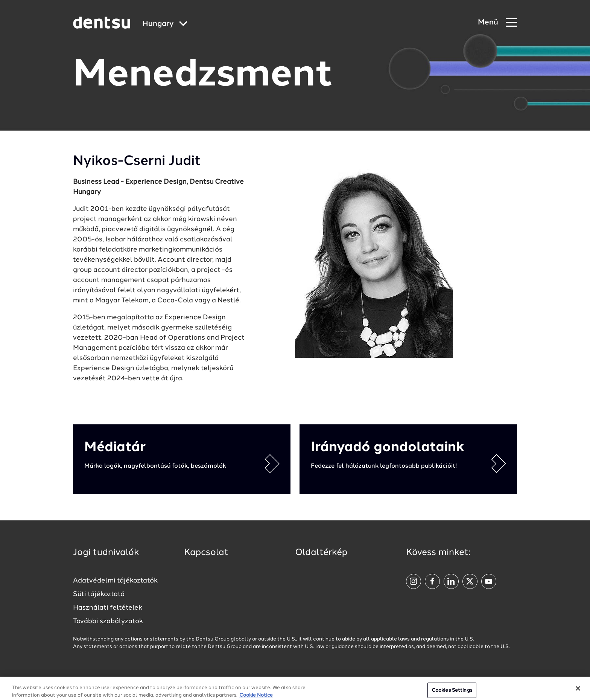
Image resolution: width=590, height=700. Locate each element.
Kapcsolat (206, 553)
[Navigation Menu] (497, 23)
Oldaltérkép (321, 553)
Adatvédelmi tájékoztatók (115, 581)
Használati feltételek (108, 608)
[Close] (578, 691)
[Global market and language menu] (165, 24)
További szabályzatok (108, 621)
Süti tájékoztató (99, 594)
